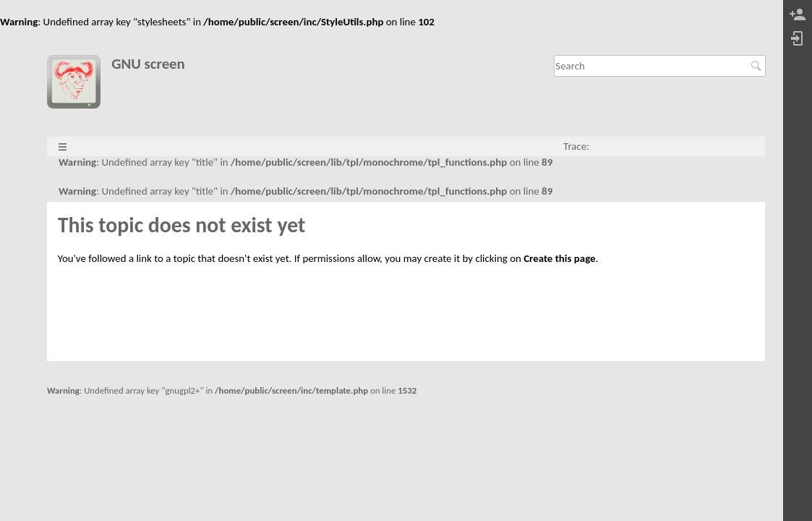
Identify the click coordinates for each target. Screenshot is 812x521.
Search (758, 66)
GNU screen (148, 64)
